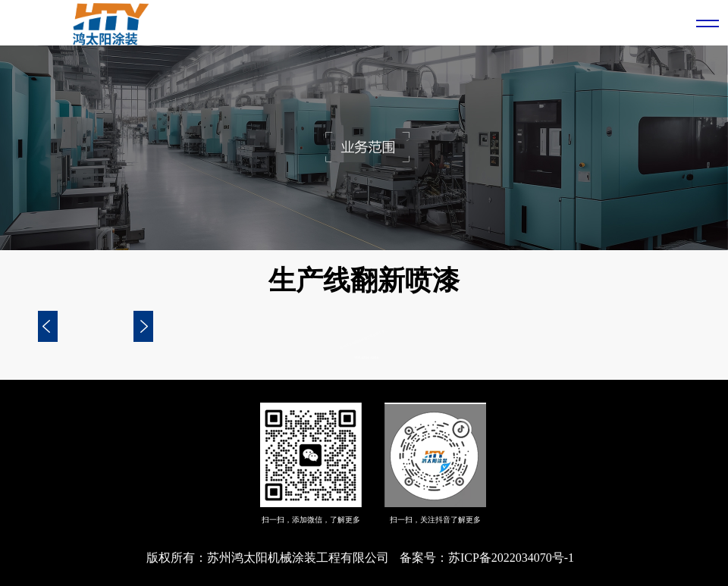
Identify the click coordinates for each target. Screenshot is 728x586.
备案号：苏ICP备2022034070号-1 (487, 558)
